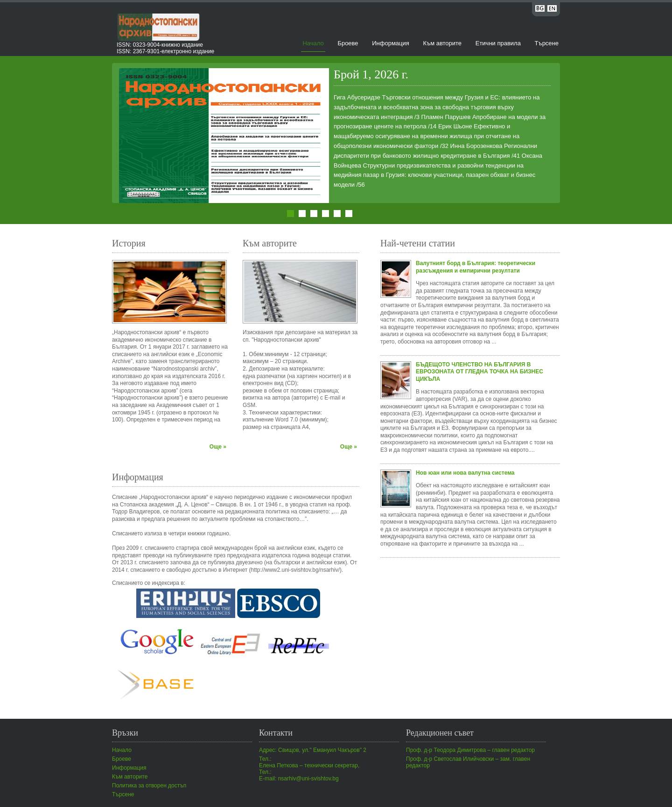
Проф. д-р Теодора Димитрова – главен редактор (470, 750)
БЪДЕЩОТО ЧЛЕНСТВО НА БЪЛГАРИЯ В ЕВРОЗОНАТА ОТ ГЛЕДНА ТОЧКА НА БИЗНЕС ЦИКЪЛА (479, 372)
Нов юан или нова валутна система (465, 473)
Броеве (348, 43)
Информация (391, 43)
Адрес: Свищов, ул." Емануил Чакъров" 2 (313, 750)
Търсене (547, 43)
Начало (313, 43)
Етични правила (498, 43)
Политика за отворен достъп (149, 786)
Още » (218, 447)
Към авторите (442, 43)
